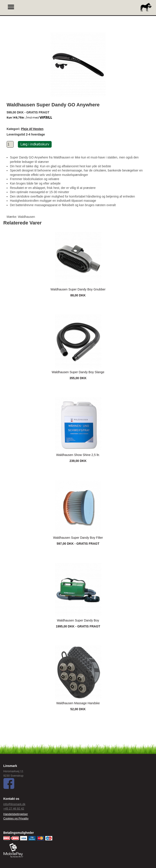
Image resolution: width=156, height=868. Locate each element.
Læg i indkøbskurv (35, 144)
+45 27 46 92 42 (14, 809)
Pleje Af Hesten (32, 129)
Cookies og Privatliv (16, 818)
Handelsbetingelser (16, 814)
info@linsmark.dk (14, 804)
